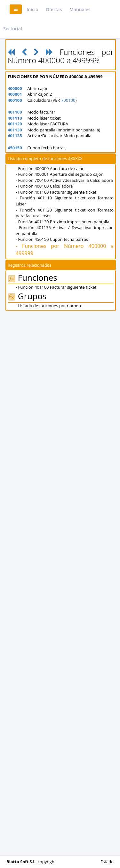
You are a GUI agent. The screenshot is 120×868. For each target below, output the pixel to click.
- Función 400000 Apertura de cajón (50, 168)
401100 (15, 112)
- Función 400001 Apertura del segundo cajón (60, 174)
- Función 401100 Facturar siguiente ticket (56, 192)
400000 (15, 88)
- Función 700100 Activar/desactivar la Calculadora (64, 180)
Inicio (32, 9)
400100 (15, 100)
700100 (68, 100)
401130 (15, 130)
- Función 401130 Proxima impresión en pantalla (63, 222)
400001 (15, 94)
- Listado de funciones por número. (50, 306)
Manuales (80, 9)
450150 (15, 148)
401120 (15, 124)
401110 (15, 118)
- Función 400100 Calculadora (44, 186)
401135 (15, 136)
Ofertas (54, 9)
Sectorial (13, 29)
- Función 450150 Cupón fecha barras (52, 239)
